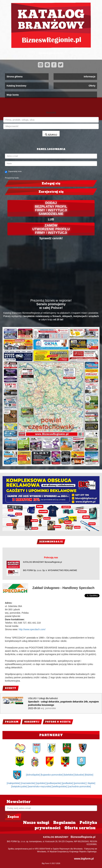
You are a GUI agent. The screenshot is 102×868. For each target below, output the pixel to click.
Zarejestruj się (51, 192)
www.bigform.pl (84, 859)
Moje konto (13, 95)
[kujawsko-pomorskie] (52, 775)
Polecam (12, 722)
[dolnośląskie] (33, 775)
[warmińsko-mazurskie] (40, 786)
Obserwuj (32, 722)
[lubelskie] (69, 775)
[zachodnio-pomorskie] (79, 786)
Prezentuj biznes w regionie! (51, 300)
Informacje (90, 77)
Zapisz (13, 817)
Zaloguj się (51, 183)
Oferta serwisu (80, 828)
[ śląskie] (91, 783)
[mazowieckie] (29, 783)
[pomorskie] (80, 783)
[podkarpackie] (54, 783)
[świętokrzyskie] (20, 786)
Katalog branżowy (16, 86)
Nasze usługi (36, 823)
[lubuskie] (80, 775)
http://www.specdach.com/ (32, 629)
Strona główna (15, 77)
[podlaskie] (68, 783)
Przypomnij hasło (12, 178)
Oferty (92, 86)
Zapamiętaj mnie (13, 172)
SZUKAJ (51, 135)
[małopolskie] (14, 783)
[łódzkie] (89, 775)
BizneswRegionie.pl (83, 837)
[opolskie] (41, 783)
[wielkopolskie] (60, 786)
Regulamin (64, 823)
